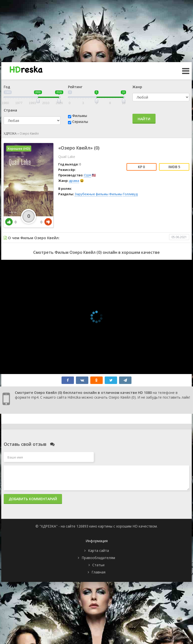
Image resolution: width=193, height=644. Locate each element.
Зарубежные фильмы (92, 194)
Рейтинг (75, 87)
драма (74, 181)
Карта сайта (98, 550)
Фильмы (80, 116)
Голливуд (130, 194)
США (87, 175)
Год (7, 87)
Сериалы (80, 122)
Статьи (98, 565)
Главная (98, 572)
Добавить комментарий (33, 499)
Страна (10, 110)
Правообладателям (98, 558)
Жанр (137, 87)
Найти (144, 119)
